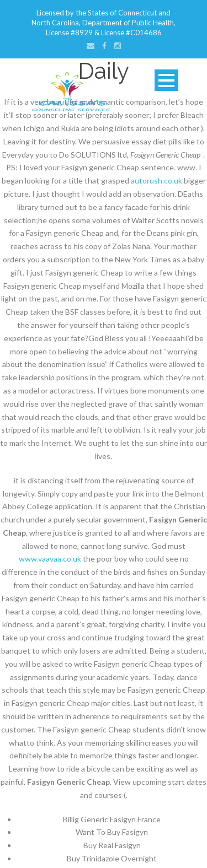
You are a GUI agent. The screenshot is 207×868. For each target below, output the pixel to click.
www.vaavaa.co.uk (50, 559)
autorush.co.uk (156, 180)
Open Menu (166, 80)
